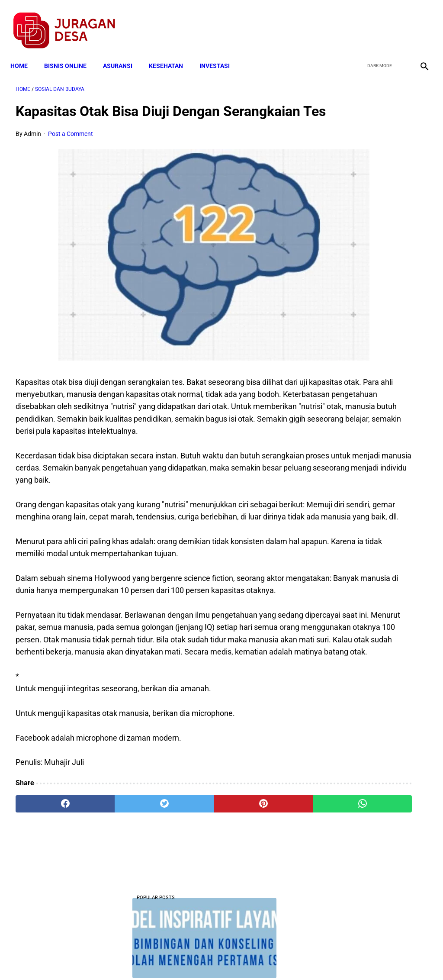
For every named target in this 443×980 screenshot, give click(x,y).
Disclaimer (217, 958)
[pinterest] (187, 879)
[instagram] (418, 22)
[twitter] (377, 22)
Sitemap (250, 958)
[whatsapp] (256, 879)
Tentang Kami (334, 958)
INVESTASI (220, 53)
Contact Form (289, 958)
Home (24, 53)
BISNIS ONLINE (71, 53)
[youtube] (398, 22)
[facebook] (357, 22)
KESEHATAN (171, 53)
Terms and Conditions (119, 958)
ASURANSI (123, 53)
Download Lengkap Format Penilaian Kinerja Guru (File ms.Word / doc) (371, 239)
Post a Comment (71, 148)
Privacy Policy (176, 958)
